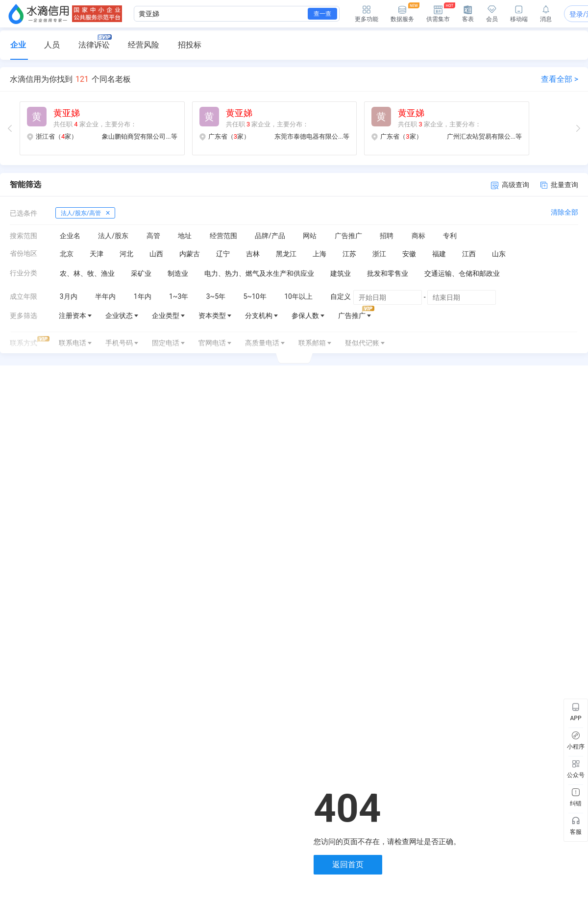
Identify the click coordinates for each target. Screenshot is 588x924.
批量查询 (559, 185)
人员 (52, 45)
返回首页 (348, 864)
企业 (18, 45)
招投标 (190, 45)
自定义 (341, 296)
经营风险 (144, 45)
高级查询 (510, 185)
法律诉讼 (95, 42)
